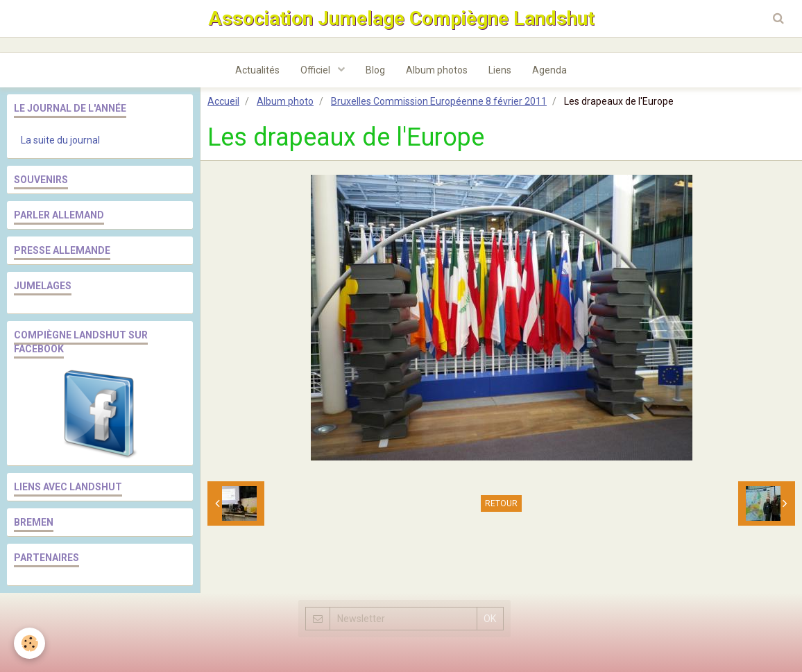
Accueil (223, 101)
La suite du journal (60, 140)
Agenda (549, 70)
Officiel (316, 70)
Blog (375, 70)
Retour (501, 503)
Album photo (285, 101)
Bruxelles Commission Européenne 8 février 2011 (439, 101)
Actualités (257, 70)
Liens (500, 70)
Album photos (437, 70)
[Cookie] (29, 643)
